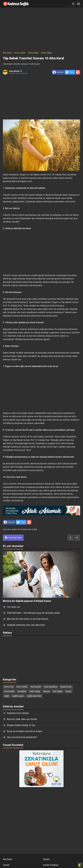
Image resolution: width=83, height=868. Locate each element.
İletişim (46, 859)
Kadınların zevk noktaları (18, 713)
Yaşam (68, 691)
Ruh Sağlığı (58, 691)
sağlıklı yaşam (18, 696)
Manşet (47, 691)
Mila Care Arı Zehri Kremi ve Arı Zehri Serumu (28, 619)
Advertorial (9, 687)
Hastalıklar (22, 691)
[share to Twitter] (70, 72)
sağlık (7, 696)
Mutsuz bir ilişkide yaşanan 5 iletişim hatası (27, 601)
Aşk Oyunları (36, 687)
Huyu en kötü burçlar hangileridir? (22, 737)
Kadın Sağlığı (32, 529)
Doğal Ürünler (66, 687)
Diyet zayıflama (51, 687)
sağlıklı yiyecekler (34, 696)
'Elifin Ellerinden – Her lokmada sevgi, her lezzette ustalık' (33, 613)
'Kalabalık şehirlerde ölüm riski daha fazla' (26, 625)
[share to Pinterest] (78, 72)
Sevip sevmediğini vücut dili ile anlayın (25, 731)
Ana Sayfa (7, 859)
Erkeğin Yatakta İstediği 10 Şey (21, 725)
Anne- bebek (12, 529)
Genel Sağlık (22, 529)
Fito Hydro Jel (13, 607)
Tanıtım (6, 865)
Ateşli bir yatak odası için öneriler (22, 719)
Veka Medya (16, 71)
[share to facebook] (58, 72)
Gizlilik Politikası (51, 865)
